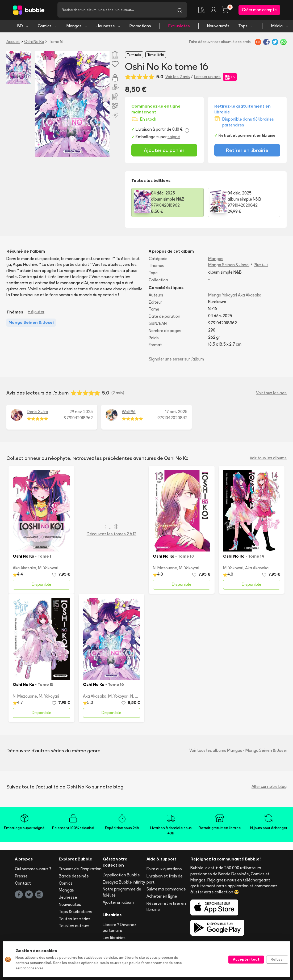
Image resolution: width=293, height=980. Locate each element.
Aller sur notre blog (269, 786)
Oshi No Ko (34, 42)
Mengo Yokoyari (223, 295)
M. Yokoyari (48, 568)
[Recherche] (115, 10)
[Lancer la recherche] (180, 10)
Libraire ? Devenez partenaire (120, 928)
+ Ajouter (36, 312)
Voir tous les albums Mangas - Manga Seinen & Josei (238, 750)
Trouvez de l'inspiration (80, 869)
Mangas (77, 26)
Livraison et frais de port (165, 879)
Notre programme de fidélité (122, 892)
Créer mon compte (259, 10)
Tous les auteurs (74, 926)
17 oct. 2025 (176, 412)
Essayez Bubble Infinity (124, 882)
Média (280, 26)
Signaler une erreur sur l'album (176, 359)
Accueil (13, 42)
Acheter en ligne (162, 896)
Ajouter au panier (164, 150)
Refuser (277, 959)
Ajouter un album (118, 902)
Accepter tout (246, 959)
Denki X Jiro (37, 412)
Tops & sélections (76, 912)
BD (23, 26)
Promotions (140, 26)
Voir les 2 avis (178, 77)
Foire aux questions (164, 869)
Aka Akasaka (250, 295)
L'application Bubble (121, 875)
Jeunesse (109, 26)
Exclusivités (179, 26)
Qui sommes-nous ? (33, 869)
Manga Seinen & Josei (229, 265)
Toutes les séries (75, 919)
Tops (246, 26)
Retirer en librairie (247, 150)
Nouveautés (218, 26)
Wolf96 (129, 412)
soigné (174, 137)
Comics (48, 26)
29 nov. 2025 (81, 412)
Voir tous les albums (268, 458)
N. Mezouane (165, 568)
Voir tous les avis (271, 393)
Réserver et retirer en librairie (166, 906)
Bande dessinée (74, 876)
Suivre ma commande (166, 889)
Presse (21, 876)
